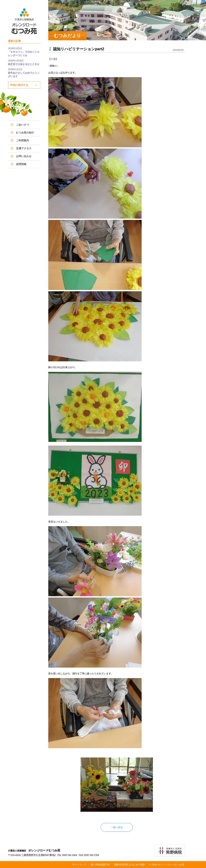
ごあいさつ (23, 125)
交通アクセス (24, 148)
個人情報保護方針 (100, 865)
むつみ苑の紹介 (25, 133)
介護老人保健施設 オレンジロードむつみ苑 (24, 21)
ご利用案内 (23, 140)
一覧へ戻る (117, 827)
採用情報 (21, 164)
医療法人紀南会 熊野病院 (170, 851)
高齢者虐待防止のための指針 (130, 865)
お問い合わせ (24, 156)
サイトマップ (79, 865)
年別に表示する (19, 85)
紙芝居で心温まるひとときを (24, 64)
